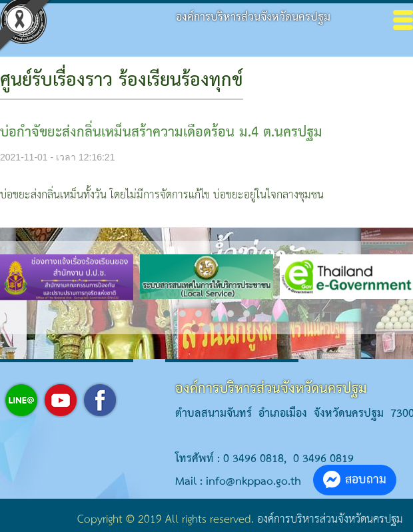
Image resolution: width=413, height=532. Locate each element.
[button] (167, 314)
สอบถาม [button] (355, 480)
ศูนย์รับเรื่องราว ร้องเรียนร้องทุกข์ (122, 81)
